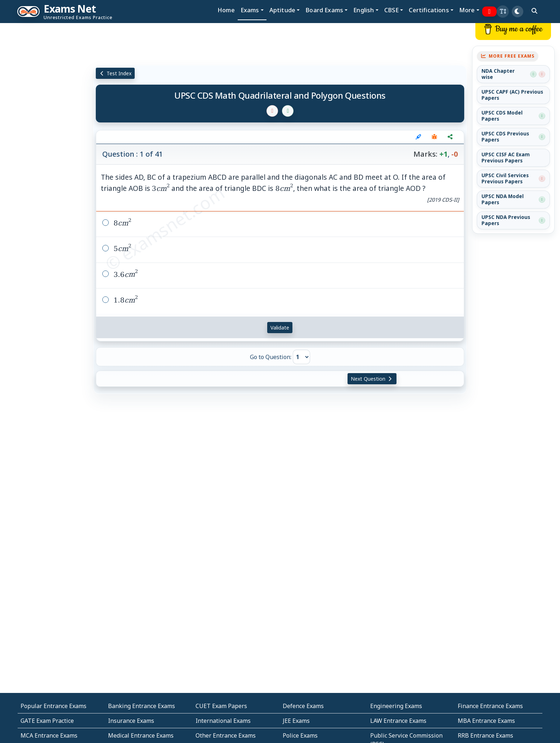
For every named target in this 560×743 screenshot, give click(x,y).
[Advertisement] (47, 132)
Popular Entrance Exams (53, 706)
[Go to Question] (301, 357)
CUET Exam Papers (221, 706)
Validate (280, 328)
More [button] (467, 10)
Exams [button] (250, 10)
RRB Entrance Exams (485, 735)
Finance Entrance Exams (490, 706)
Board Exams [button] (324, 10)
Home (226, 10)
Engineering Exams (396, 706)
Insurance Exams (131, 721)
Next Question (372, 379)
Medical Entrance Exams (141, 735)
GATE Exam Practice (47, 721)
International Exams (223, 721)
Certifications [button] (429, 10)
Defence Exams (303, 706)
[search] (534, 11)
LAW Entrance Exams (398, 721)
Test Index (115, 73)
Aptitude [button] (282, 10)
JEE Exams (296, 721)
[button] (503, 12)
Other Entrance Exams (226, 735)
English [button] (364, 10)
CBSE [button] (392, 10)
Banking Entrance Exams (142, 706)
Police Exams (300, 735)
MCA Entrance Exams (49, 735)
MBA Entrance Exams (486, 721)
